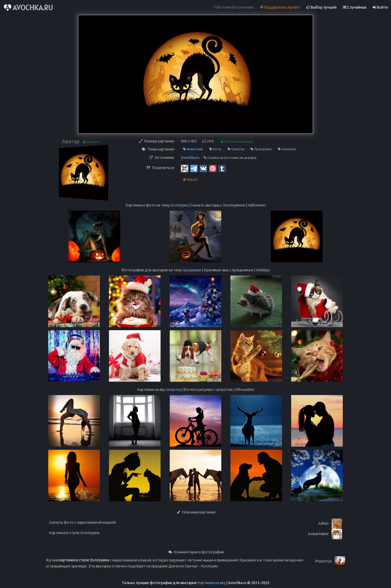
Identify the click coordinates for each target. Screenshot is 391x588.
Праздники (261, 149)
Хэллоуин (287, 149)
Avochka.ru (190, 158)
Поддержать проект (280, 7)
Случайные (355, 7)
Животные (193, 149)
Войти (380, 7)
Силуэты (236, 149)
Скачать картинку (237, 142)
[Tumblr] (222, 168)
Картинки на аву (212, 583)
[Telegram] (194, 168)
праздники (192, 270)
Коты (215, 149)
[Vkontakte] (203, 168)
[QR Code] (185, 168)
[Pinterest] (213, 168)
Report (190, 180)
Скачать (91, 142)
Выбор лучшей (322, 7)
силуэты (173, 390)
